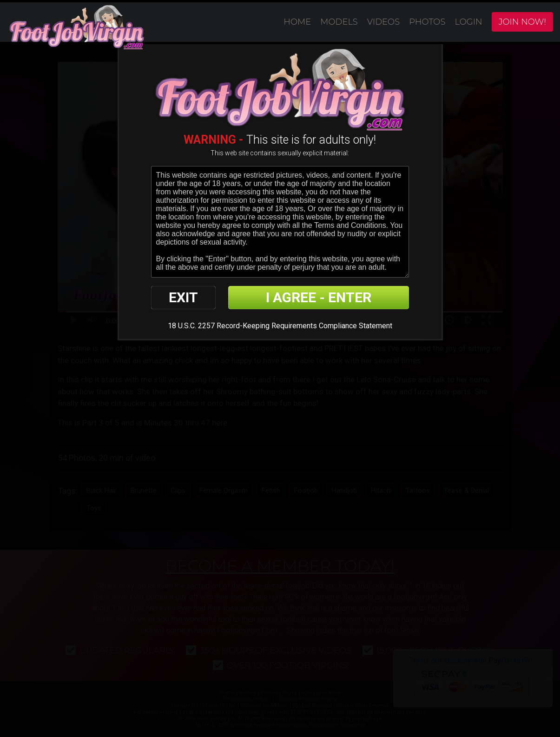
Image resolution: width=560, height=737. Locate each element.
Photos (427, 22)
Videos (383, 22)
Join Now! (522, 22)
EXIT (183, 297)
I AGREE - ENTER (319, 297)
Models (339, 22)
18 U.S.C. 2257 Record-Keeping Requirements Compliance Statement (280, 326)
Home (297, 22)
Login (468, 22)
